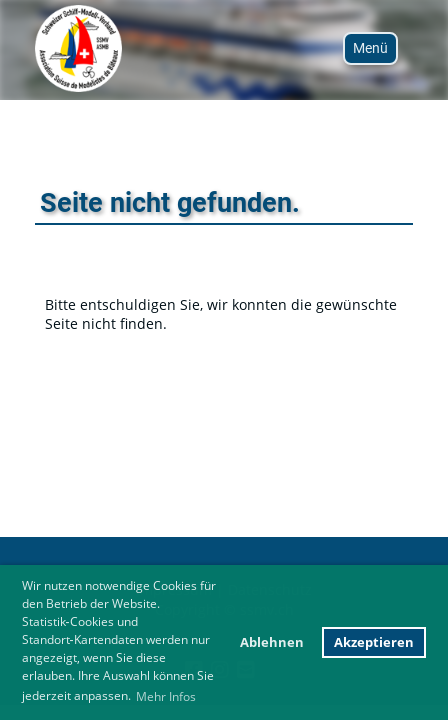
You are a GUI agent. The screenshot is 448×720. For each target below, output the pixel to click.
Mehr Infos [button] (166, 696)
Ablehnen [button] (272, 642)
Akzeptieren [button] (374, 642)
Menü (370, 48)
